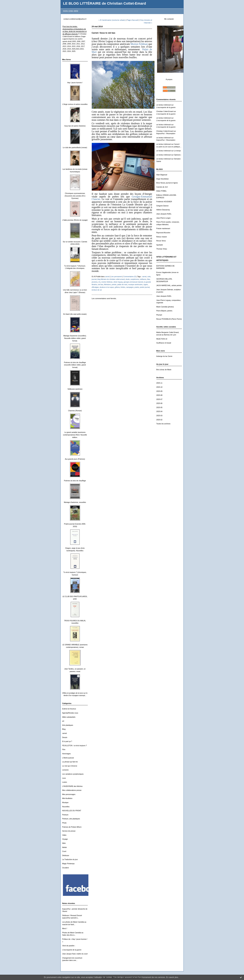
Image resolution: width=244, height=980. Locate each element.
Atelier (65, 847)
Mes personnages (69, 794)
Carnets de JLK (162, 187)
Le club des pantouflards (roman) (75, 148)
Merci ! (65, 929)
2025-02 (159, 420)
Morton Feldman (139, 44)
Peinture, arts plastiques (71, 819)
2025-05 (159, 408)
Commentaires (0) (130, 277)
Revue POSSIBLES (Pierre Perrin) (169, 319)
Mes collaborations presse (72, 790)
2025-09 (159, 391)
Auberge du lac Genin (164, 356)
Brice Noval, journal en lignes (167, 183)
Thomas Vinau (162, 249)
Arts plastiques (68, 725)
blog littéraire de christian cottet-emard (111, 279)
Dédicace (66, 856)
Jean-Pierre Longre (163, 218)
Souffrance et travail (164, 343)
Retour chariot (162, 237)
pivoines (95, 282)
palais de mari (122, 285)
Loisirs (65, 782)
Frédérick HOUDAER (164, 202)
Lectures (65, 770)
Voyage (65, 839)
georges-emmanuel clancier (133, 282)
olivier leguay (118, 282)
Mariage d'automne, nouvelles (75, 502)
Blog (64, 729)
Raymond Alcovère (163, 233)
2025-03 (159, 416)
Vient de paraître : (69, 946)
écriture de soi (97, 290)
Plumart (159, 315)
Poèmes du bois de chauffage (75, 481)
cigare (145, 285)
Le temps (177, 151)
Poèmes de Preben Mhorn (72, 827)
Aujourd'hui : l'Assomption (166, 134)
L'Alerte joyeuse (68, 758)
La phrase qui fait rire (70, 762)
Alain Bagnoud (162, 175)
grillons (117, 287)
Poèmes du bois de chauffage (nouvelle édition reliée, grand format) (75, 365)
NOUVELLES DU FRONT (72, 811)
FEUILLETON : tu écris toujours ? (75, 746)
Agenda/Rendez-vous (70, 713)
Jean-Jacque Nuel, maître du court (75, 954)
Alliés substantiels (69, 717)
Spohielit (160, 245)
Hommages (66, 754)
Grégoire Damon (163, 206)
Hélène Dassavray (163, 210)
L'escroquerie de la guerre (72, 950)
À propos (169, 79)
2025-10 (159, 387)
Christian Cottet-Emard (165, 111)
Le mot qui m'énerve (70, 766)
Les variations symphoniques (73, 774)
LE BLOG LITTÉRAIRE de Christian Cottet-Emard (105, 3)
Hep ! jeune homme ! (75, 83)
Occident (66, 868)
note (149, 277)
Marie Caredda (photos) (165, 307)
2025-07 (159, 399)
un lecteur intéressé (164, 105)
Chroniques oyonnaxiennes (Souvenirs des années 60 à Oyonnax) (75, 196)
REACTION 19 (162, 339)
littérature (107, 285)
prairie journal (145, 287)
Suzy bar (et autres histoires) (75, 126)
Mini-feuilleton (67, 798)
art (63, 721)
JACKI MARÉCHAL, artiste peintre (169, 285)
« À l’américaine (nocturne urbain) (112, 20)
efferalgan (95, 287)
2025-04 (159, 411)
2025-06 (159, 403)
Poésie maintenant (163, 229)
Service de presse (69, 831)
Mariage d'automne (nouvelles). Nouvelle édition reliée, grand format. (75, 338)
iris (99, 282)
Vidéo (64, 835)
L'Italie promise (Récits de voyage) (75, 220)
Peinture (65, 815)
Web (64, 843)
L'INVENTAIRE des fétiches (72, 786)
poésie (114, 285)
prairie (137, 287)
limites (123, 287)
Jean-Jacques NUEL (164, 214)
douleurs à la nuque (107, 287)
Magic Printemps (68, 864)
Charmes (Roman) (75, 411)
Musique (65, 803)
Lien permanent (116, 277)
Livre (64, 778)
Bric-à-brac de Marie (164, 370)
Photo (64, 823)
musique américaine (135, 285)
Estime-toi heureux (69, 709)
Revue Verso (161, 241)
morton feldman (107, 282)
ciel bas (100, 285)
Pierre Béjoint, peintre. (165, 311)
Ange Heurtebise (163, 179)
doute (127, 279)
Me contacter (169, 19)
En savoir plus (172, 977)
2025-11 (159, 383)
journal (94, 279)
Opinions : (178, 155)
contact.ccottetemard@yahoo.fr (75, 19)
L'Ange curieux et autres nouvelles (75, 104)
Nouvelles (66, 807)
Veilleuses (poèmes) (75, 389)
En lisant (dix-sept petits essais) (75, 314)
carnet (65, 733)
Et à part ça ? (67, 741)
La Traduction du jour (70, 859)
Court (64, 851)
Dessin (65, 737)
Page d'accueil (133, 20)
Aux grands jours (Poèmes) (75, 459)
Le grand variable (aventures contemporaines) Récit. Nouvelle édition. (75, 435)
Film (64, 750)
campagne (130, 287)
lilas (149, 279)
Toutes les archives (163, 424)
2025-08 (159, 395)
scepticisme (135, 279)
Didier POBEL (162, 191)
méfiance (143, 279)
